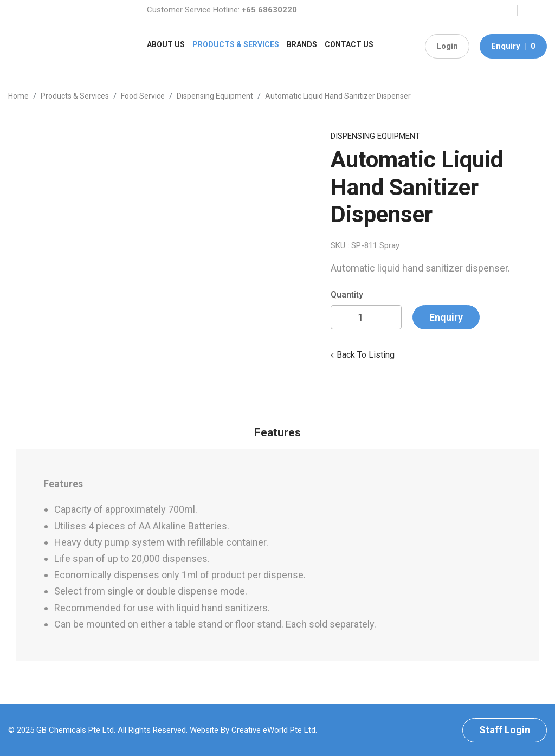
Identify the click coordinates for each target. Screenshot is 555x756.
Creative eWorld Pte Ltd (273, 730)
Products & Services (236, 44)
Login (447, 46)
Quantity (347, 295)
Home (18, 96)
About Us (166, 44)
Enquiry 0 (513, 46)
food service (143, 96)
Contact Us (349, 44)
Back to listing (366, 355)
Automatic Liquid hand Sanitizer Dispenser (338, 96)
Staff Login (505, 730)
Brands (302, 44)
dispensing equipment (215, 96)
